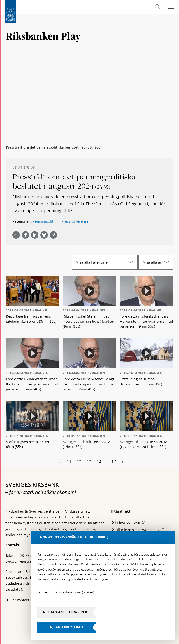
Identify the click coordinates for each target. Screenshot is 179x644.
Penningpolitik (44, 221)
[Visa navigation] (171, 7)
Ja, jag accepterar (65, 627)
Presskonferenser (76, 221)
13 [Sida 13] (89, 462)
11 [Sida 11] (69, 462)
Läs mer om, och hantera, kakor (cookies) (66, 592)
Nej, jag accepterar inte (66, 612)
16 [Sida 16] (114, 462)
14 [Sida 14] (99, 462)
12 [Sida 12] (79, 462)
